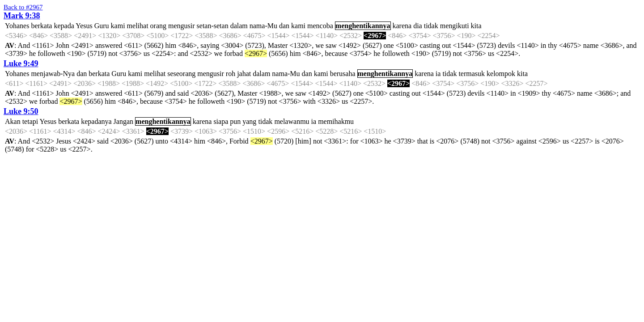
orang (158, 26)
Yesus (84, 26)
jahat (244, 74)
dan (284, 26)
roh (231, 74)
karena (402, 26)
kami (118, 26)
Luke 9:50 (21, 111)
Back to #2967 (23, 7)
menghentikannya (363, 26)
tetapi (30, 121)
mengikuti (455, 26)
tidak (431, 26)
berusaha (343, 74)
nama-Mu (263, 26)
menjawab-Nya (53, 74)
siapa (221, 121)
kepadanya (96, 121)
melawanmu (292, 121)
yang (249, 121)
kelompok (501, 74)
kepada (64, 26)
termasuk (472, 74)
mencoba (320, 26)
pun (235, 121)
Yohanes (17, 26)
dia (418, 26)
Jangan (123, 121)
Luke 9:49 (21, 64)
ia (438, 74)
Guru (102, 26)
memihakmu (336, 121)
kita (476, 26)
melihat (138, 26)
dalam (239, 26)
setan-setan (213, 26)
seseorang (181, 74)
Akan (13, 121)
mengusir (182, 26)
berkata (41, 26)
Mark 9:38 (22, 16)
